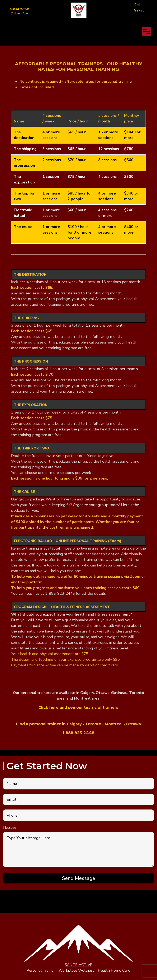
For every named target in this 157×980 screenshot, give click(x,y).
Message (10, 828)
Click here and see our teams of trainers (78, 708)
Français (139, 11)
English (139, 5)
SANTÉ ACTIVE (78, 965)
